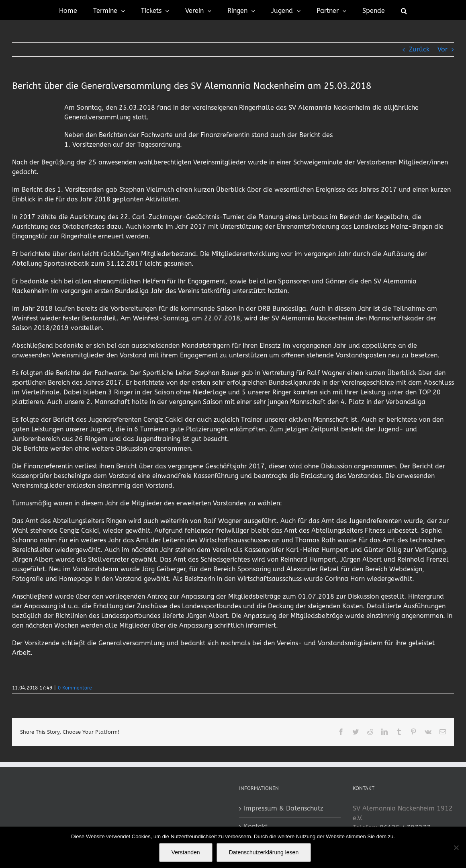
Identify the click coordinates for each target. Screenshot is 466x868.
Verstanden (186, 852)
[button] (404, 10)
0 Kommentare (75, 688)
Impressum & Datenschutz (284, 808)
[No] (456, 847)
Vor (442, 49)
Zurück (419, 49)
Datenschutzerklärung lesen (264, 852)
